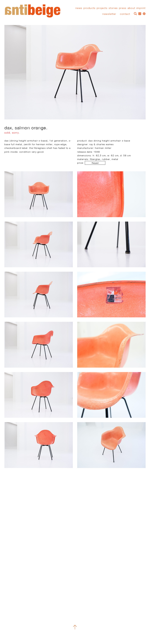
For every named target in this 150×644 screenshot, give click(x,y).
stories (113, 8)
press (123, 8)
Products (90, 8)
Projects (102, 8)
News (79, 8)
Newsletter (109, 14)
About (131, 8)
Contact (125, 14)
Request (95, 163)
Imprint (141, 8)
